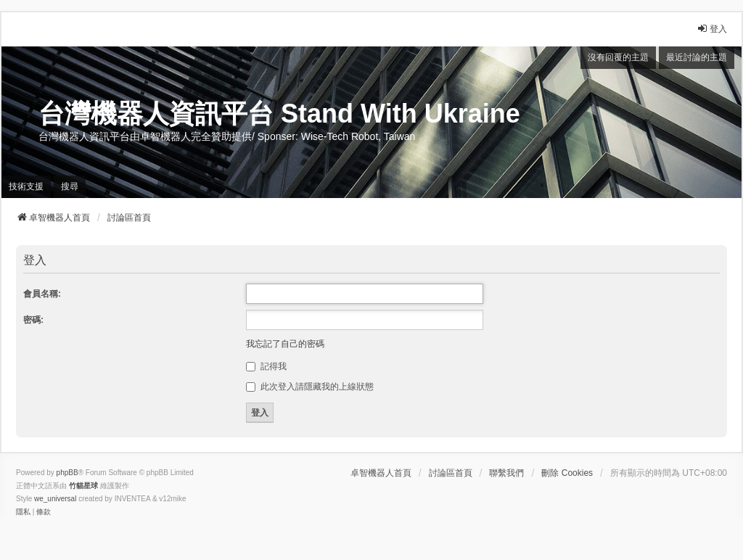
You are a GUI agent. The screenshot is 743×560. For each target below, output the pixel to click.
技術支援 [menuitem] (26, 186)
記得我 (266, 366)
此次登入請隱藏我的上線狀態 (309, 387)
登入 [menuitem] (712, 29)
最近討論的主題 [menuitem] (697, 57)
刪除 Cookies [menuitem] (567, 473)
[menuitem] (23, 512)
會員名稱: (42, 294)
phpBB (67, 473)
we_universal (55, 499)
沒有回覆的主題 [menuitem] (618, 57)
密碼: (33, 320)
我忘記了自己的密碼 (285, 344)
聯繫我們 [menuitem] (506, 473)
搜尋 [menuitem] (70, 186)
